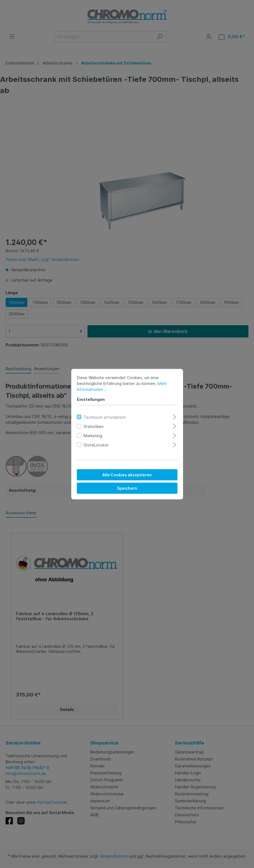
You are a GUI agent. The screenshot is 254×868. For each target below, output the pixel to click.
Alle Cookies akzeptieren (127, 475)
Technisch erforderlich (105, 417)
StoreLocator (96, 445)
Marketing (93, 435)
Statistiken (94, 426)
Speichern (127, 488)
